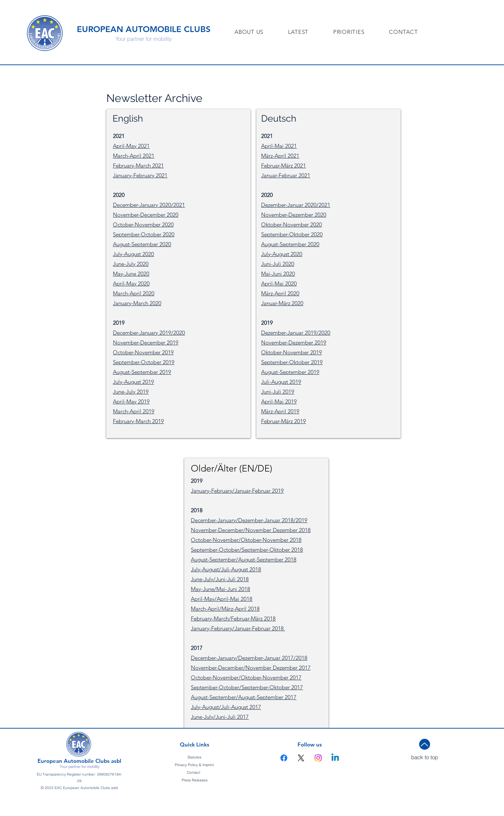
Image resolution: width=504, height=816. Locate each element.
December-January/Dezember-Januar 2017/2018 (249, 658)
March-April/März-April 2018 (225, 609)
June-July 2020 (131, 264)
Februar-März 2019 (283, 421)
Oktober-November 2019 (292, 352)
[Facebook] (284, 758)
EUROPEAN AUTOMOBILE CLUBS (144, 29)
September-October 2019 (144, 362)
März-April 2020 (280, 293)
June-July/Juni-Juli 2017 (220, 717)
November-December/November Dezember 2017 (251, 668)
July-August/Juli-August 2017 (226, 707)
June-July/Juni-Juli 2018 (220, 579)
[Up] (425, 744)
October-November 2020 (143, 224)
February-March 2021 (138, 165)
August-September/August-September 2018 (244, 559)
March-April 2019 (134, 411)
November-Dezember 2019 (294, 342)
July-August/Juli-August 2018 (226, 569)
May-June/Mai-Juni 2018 (220, 589)
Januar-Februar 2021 (286, 175)
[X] (301, 758)
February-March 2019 (138, 421)
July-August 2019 (133, 382)
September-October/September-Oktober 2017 (247, 687)
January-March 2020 (137, 303)
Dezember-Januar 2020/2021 (296, 205)
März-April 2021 (280, 156)
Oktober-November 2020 (292, 224)
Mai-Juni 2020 (278, 274)
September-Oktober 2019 (292, 362)
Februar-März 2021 (283, 165)
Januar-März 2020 (282, 303)
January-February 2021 (140, 175)
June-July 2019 (131, 392)
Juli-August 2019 (281, 382)
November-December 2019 (146, 342)
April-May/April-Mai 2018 (222, 599)
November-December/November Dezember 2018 (251, 530)
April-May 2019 (131, 401)
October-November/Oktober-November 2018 (246, 540)
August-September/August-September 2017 (244, 697)
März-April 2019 (280, 411)
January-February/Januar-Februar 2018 (238, 628)
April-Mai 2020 (279, 283)
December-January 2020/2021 (149, 205)
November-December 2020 (146, 215)
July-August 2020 (133, 254)
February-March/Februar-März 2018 (233, 618)
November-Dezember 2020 (294, 215)
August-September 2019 (142, 372)
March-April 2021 (134, 156)
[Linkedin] (335, 758)
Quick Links (195, 744)
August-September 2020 (142, 244)
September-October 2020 (144, 234)
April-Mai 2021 (279, 146)
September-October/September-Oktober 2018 (247, 550)
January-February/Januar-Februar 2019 (237, 491)
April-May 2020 (131, 283)
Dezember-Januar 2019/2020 (296, 333)
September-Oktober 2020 (292, 234)
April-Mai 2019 (279, 401)
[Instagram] (318, 758)
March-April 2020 (134, 293)
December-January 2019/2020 (149, 333)
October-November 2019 (143, 352)
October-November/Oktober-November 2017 (246, 677)
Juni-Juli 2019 (278, 392)
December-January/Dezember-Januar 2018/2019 (249, 520)
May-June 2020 (131, 274)
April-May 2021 (131, 146)
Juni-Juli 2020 (278, 264)
